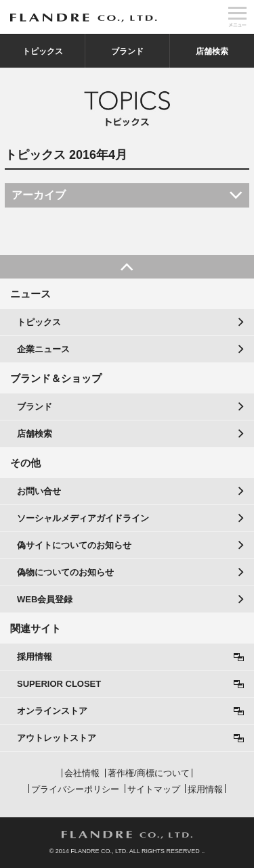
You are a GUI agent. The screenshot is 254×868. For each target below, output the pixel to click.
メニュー (237, 17)
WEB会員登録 (45, 599)
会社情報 (82, 773)
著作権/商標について (149, 773)
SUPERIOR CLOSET (59, 684)
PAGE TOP (127, 267)
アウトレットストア (57, 738)
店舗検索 (212, 51)
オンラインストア (52, 711)
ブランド (127, 51)
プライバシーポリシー (75, 789)
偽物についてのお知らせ (65, 572)
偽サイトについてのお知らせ (74, 545)
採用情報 (35, 657)
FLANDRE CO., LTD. (127, 835)
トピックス (43, 51)
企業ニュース (43, 349)
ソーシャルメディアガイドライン (83, 518)
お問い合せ (39, 491)
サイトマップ (154, 789)
